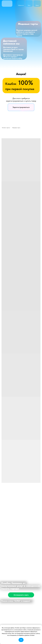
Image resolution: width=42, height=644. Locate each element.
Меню (37, 5)
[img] (29, 3)
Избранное (21, 5)
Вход (29, 5)
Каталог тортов (6, 128)
